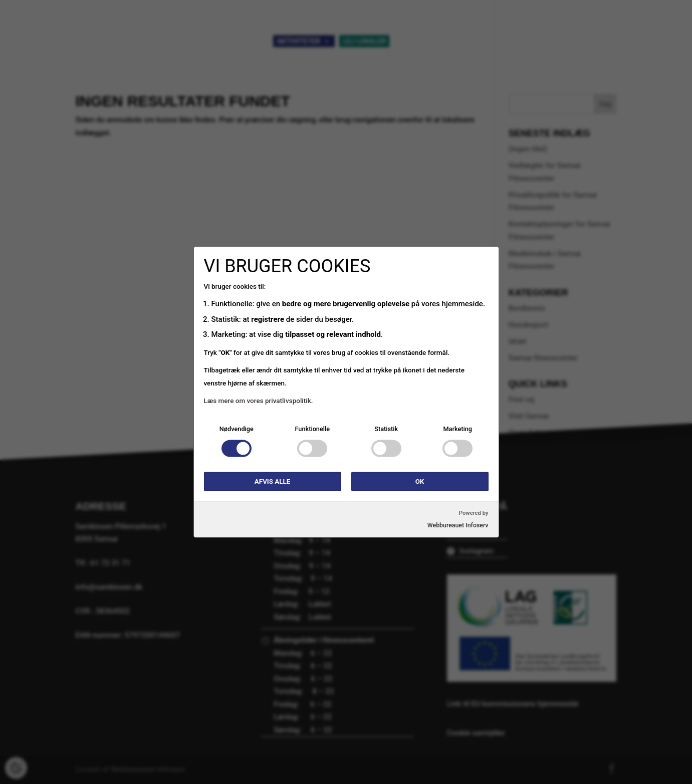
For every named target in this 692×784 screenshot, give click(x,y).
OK (420, 481)
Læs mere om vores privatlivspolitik (258, 401)
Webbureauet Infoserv (458, 525)
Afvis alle (272, 481)
